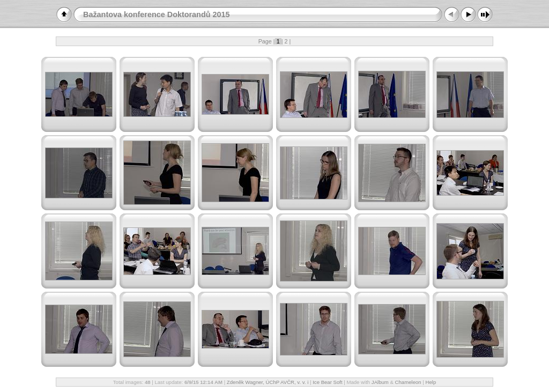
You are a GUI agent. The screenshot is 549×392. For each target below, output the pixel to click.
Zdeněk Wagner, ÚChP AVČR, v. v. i (268, 382)
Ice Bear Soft (328, 382)
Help (431, 382)
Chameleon (408, 382)
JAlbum (380, 382)
